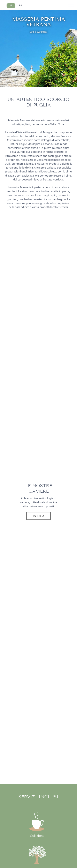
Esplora (38, 516)
